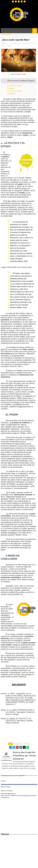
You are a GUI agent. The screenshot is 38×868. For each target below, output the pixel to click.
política (9, 46)
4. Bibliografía (11, 94)
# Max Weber (18, 744)
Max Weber (32, 43)
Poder (4, 46)
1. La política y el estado (15, 86)
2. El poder (11, 88)
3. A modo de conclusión (15, 91)
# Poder (27, 744)
